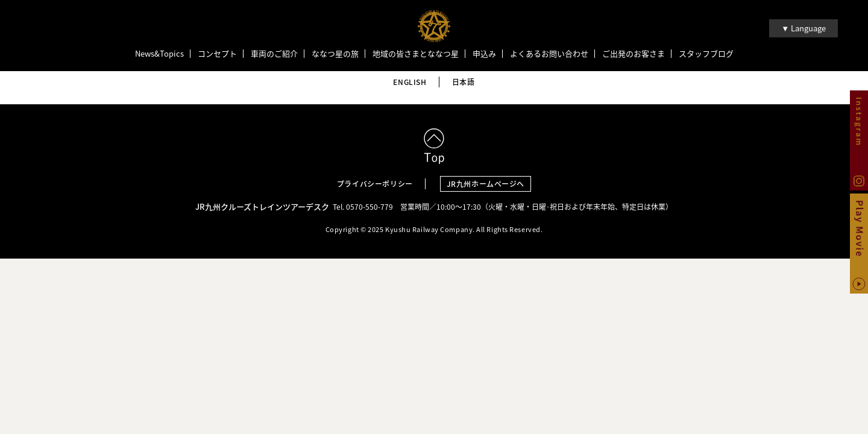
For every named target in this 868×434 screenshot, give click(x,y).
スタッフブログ (706, 54)
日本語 (464, 82)
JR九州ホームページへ (486, 184)
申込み (484, 54)
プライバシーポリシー (375, 184)
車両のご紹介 (274, 54)
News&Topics (159, 54)
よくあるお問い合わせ (549, 54)
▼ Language (804, 28)
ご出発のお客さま (634, 54)
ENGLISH (410, 82)
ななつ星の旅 (335, 54)
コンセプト (217, 54)
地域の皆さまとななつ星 (416, 54)
